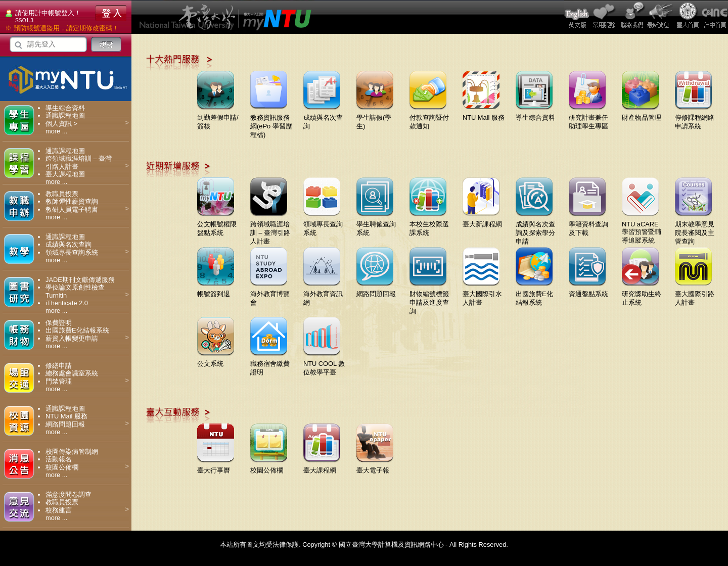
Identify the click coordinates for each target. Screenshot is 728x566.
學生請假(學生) (375, 118)
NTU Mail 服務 (66, 416)
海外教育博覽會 (270, 294)
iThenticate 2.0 (67, 303)
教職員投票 (62, 194)
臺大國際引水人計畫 (482, 294)
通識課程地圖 (65, 115)
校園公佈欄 (62, 467)
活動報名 (59, 459)
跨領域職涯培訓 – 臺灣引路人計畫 (270, 229)
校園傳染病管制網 (72, 452)
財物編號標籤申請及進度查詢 (429, 299)
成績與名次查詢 (69, 244)
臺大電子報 (375, 466)
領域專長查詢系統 (72, 252)
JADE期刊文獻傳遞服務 (80, 280)
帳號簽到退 (216, 290)
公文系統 (216, 360)
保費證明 (59, 323)
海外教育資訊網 (323, 294)
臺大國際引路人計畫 (695, 294)
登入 (111, 13)
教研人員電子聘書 (72, 209)
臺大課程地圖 (65, 174)
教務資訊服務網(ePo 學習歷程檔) (271, 122)
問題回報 (632, 17)
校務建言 (59, 510)
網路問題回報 (65, 424)
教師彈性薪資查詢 (72, 201)
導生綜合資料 (65, 108)
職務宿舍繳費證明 (270, 364)
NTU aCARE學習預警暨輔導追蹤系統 (642, 228)
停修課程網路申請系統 (695, 118)
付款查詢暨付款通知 (429, 118)
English (578, 17)
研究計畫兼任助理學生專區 (588, 118)
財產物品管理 (642, 114)
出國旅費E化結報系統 (77, 330)
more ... (56, 131)
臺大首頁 (687, 17)
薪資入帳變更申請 (72, 338)
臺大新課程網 (482, 220)
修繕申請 (59, 366)
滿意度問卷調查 (69, 494)
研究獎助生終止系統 (642, 294)
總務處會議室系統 (72, 373)
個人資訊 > (61, 124)
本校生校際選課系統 (429, 225)
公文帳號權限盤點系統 (217, 225)
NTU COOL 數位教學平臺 (324, 364)
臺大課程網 (322, 466)
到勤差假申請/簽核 (218, 118)
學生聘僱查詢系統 (376, 225)
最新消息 (660, 17)
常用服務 (605, 17)
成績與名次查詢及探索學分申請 (535, 229)
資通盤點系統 (588, 290)
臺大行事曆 (216, 466)
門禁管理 (59, 381)
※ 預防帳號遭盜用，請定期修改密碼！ (62, 28)
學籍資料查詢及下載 (588, 225)
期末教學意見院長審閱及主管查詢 (695, 229)
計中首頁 (714, 17)
